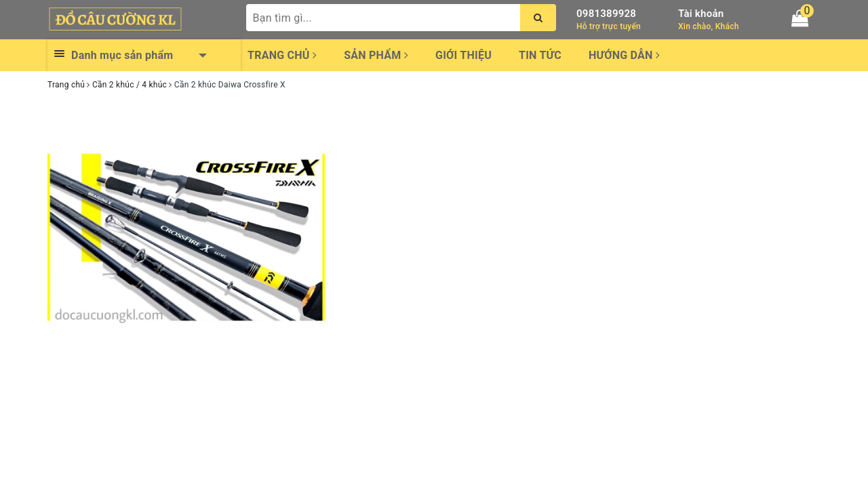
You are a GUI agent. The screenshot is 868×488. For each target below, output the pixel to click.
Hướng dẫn (624, 55)
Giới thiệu (463, 55)
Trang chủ (282, 55)
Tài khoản (701, 14)
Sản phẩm (376, 55)
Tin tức (540, 55)
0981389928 (606, 14)
